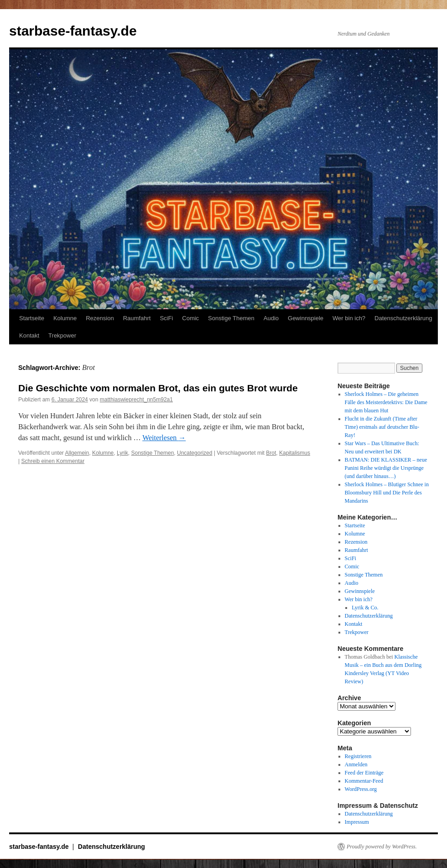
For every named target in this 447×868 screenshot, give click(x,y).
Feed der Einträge (364, 773)
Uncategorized (195, 453)
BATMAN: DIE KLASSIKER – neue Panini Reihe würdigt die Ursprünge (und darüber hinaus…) (386, 468)
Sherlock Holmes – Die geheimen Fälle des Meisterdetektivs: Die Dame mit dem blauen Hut (386, 402)
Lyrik (122, 453)
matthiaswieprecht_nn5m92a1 (136, 400)
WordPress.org (361, 789)
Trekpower (62, 335)
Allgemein (77, 453)
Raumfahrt (137, 318)
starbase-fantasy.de (73, 31)
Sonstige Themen (231, 318)
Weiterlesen (164, 438)
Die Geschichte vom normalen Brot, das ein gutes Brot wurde (158, 388)
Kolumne (65, 318)
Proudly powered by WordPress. (382, 847)
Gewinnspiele (306, 318)
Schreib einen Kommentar (53, 461)
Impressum (357, 822)
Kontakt (29, 335)
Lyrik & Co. (365, 608)
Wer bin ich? (349, 318)
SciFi (166, 318)
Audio (271, 318)
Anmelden (356, 764)
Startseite (32, 318)
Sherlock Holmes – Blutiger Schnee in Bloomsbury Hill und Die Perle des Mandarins (387, 493)
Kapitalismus (295, 453)
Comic (190, 318)
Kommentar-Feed (364, 781)
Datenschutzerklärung (403, 318)
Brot (271, 453)
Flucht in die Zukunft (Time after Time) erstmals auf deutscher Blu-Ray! (382, 427)
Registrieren (358, 756)
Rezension (100, 318)
